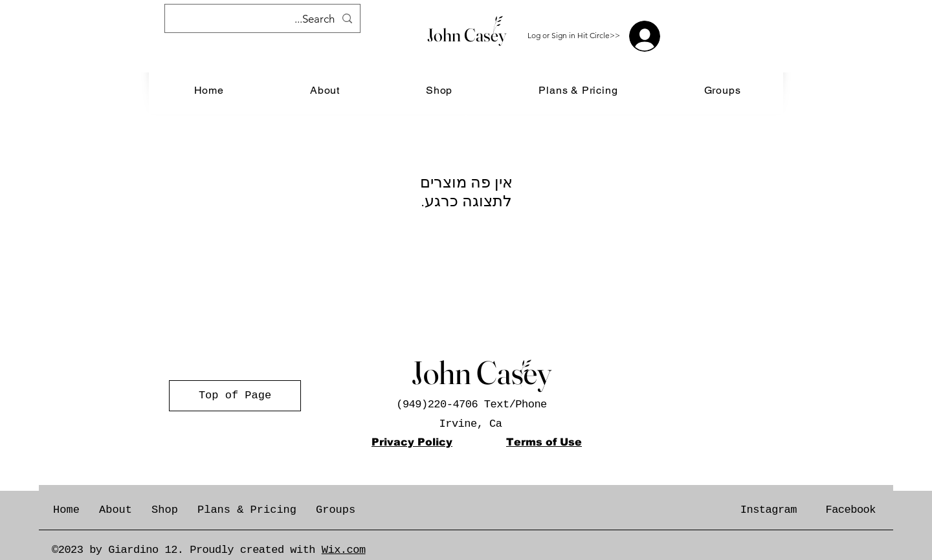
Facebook (850, 510)
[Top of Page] (235, 396)
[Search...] (263, 19)
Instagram (769, 510)
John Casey (467, 35)
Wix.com (344, 550)
